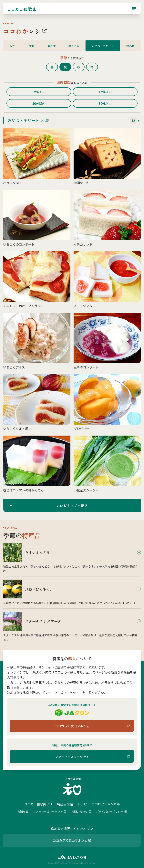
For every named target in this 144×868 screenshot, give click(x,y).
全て (13, 46)
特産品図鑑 (65, 804)
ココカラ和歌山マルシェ (70, 840)
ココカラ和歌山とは (38, 804)
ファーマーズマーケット (48, 811)
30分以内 (39, 103)
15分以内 (105, 92)
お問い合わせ (79, 811)
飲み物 (130, 46)
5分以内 (39, 92)
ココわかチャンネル (106, 804)
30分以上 (105, 103)
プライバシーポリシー (110, 811)
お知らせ (23, 811)
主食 (32, 46)
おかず (52, 46)
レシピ (82, 804)
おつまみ (74, 46)
